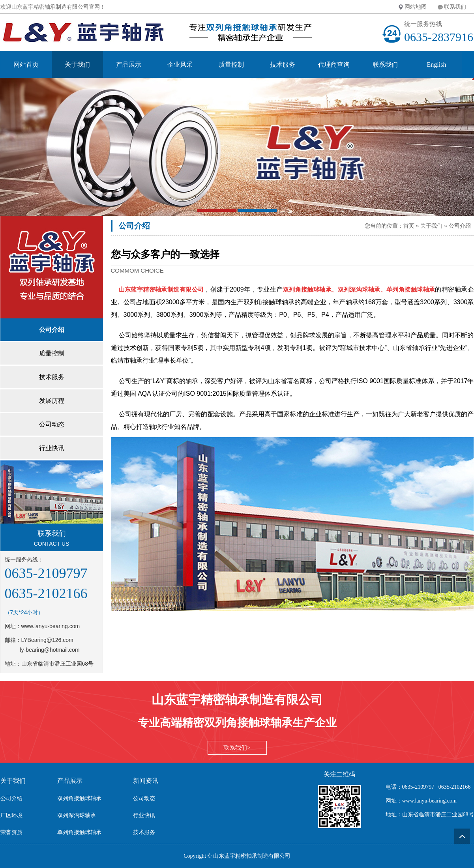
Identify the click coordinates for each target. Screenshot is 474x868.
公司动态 (144, 798)
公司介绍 (460, 226)
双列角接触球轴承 (79, 798)
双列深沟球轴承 (77, 815)
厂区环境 (11, 815)
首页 (409, 226)
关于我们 (77, 65)
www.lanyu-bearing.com (51, 626)
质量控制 (231, 65)
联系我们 (455, 7)
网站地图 (416, 7)
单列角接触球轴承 (79, 832)
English (437, 65)
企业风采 (180, 65)
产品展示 (129, 65)
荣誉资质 (11, 832)
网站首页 (26, 65)
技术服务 (283, 65)
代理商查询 (334, 65)
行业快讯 (144, 815)
